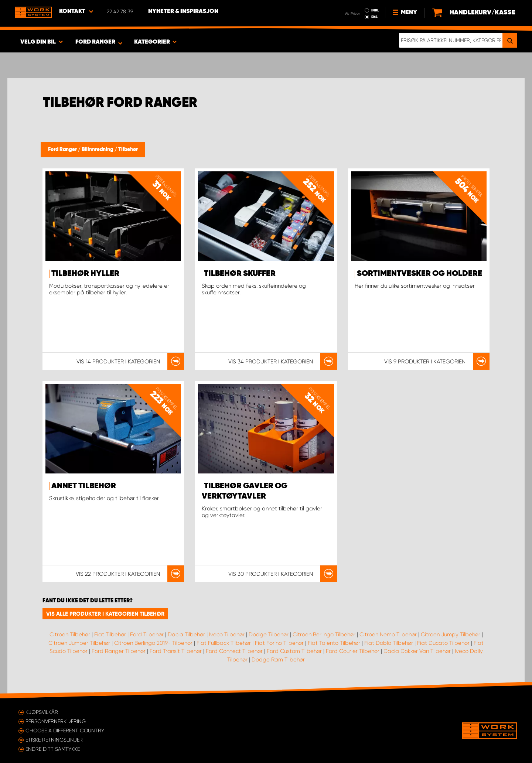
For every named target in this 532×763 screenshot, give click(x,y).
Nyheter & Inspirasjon (183, 11)
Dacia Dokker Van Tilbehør (417, 651)
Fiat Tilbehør (110, 634)
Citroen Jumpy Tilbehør (451, 634)
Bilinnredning (98, 150)
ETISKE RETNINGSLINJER (54, 740)
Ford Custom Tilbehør (294, 651)
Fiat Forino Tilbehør (279, 643)
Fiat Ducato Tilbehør (443, 643)
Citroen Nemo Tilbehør (388, 634)
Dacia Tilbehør (186, 634)
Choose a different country (65, 731)
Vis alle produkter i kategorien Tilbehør (105, 614)
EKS (374, 17)
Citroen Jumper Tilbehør (79, 643)
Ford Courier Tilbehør (353, 651)
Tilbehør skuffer (240, 274)
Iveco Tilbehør (227, 634)
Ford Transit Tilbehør (176, 651)
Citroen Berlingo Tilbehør (324, 634)
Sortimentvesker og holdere (420, 274)
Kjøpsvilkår (42, 712)
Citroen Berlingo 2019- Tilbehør (153, 643)
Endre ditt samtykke (53, 749)
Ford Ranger (63, 150)
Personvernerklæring (56, 721)
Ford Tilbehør (147, 634)
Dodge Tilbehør (269, 634)
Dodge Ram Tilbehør (278, 660)
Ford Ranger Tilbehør (119, 651)
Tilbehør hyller (85, 274)
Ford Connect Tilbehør (234, 651)
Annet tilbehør (84, 486)
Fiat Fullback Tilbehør (224, 643)
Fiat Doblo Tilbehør (389, 643)
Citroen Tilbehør (70, 634)
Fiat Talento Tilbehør (334, 643)
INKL (375, 10)
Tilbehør (128, 150)
